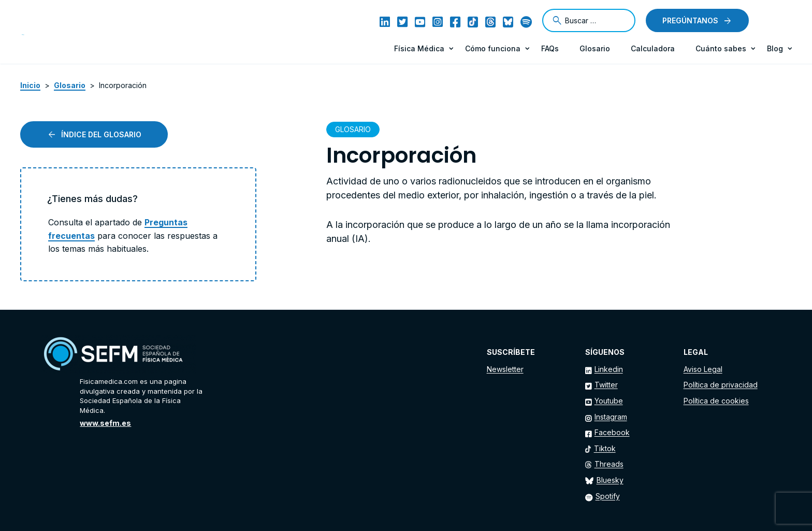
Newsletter (505, 369)
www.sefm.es (105, 423)
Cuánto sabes (721, 48)
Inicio (30, 85)
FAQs (550, 48)
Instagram (611, 417)
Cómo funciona (493, 48)
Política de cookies (716, 401)
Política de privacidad (721, 385)
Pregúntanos (690, 20)
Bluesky (610, 480)
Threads (609, 464)
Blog (775, 48)
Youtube (609, 401)
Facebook (612, 432)
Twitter (606, 385)
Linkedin (609, 369)
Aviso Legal (703, 369)
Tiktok (605, 448)
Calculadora (653, 48)
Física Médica (419, 48)
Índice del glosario (101, 134)
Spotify (608, 496)
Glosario (595, 48)
